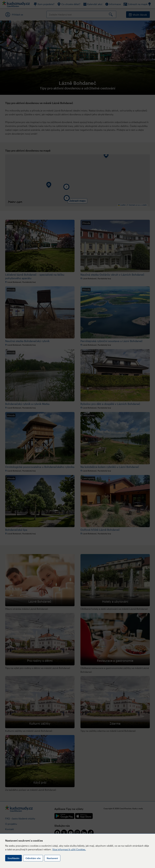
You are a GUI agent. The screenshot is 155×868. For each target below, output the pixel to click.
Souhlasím (13, 858)
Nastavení (52, 858)
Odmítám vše (33, 858)
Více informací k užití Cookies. (69, 849)
